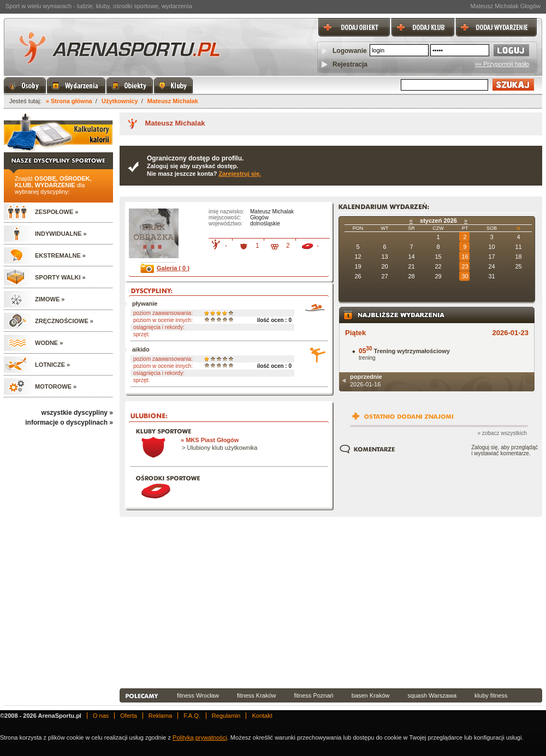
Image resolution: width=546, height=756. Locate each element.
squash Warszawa (432, 695)
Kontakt (262, 716)
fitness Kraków (257, 695)
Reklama (160, 716)
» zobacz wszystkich (502, 433)
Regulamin (226, 716)
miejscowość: (225, 218)
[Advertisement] (231, 604)
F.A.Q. (192, 716)
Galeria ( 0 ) (173, 268)
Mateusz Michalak (173, 101)
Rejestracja (350, 64)
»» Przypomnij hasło (502, 64)
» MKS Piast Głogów (210, 440)
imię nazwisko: (226, 212)
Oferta (129, 716)
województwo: (225, 224)
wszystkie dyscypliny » (77, 413)
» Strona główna (69, 101)
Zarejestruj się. (240, 174)
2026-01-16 (366, 380)
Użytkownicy (120, 101)
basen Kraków (371, 695)
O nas (101, 716)
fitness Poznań (314, 695)
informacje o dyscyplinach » (69, 422)
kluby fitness (491, 695)
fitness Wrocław (198, 695)
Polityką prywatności (200, 737)
